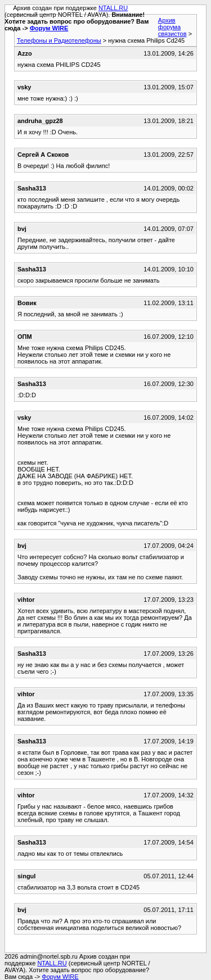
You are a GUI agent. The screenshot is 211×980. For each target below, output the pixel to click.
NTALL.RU (113, 8)
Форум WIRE (49, 28)
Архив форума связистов (172, 27)
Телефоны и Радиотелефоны (59, 40)
